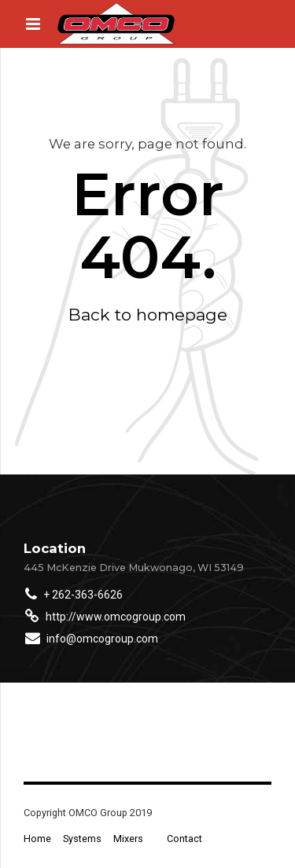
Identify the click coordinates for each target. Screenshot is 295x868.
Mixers (128, 839)
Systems (82, 839)
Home (37, 839)
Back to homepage (148, 315)
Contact (184, 839)
